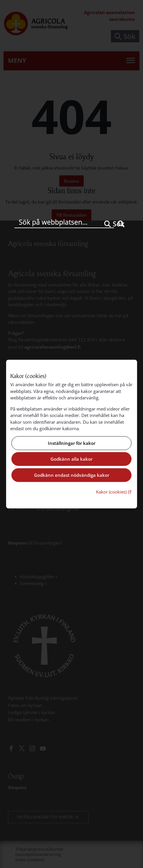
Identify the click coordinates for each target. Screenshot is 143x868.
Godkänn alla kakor (71, 459)
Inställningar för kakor (72, 443)
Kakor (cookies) (114, 492)
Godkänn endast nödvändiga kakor (72, 475)
